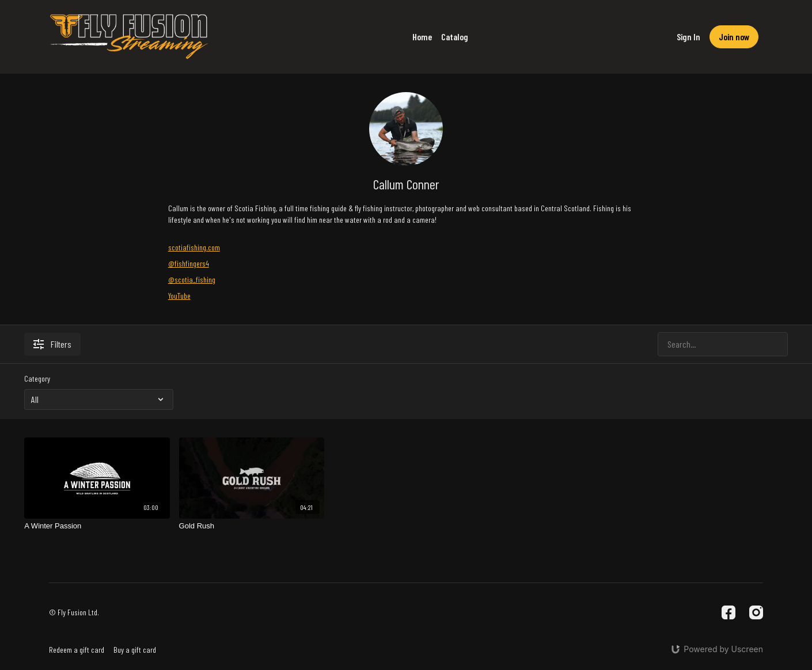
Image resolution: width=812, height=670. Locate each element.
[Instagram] (756, 612)
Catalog (455, 37)
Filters (52, 344)
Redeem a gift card (77, 650)
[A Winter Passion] (97, 526)
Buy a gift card (135, 650)
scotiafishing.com (194, 247)
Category (37, 378)
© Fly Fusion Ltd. (74, 612)
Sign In (688, 37)
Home (422, 37)
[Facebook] (728, 612)
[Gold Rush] (252, 526)
